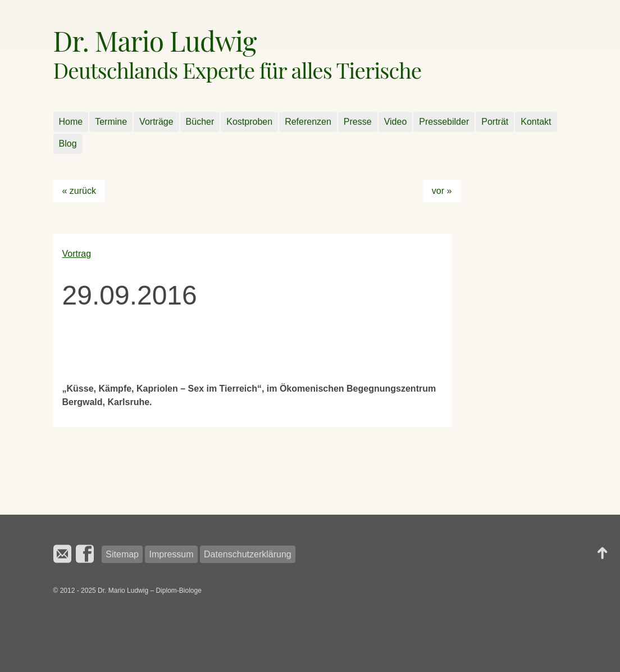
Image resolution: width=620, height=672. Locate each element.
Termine (111, 122)
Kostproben (249, 122)
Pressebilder (444, 122)
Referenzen (308, 122)
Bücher (200, 122)
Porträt (495, 122)
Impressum (171, 554)
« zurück (79, 191)
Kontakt (536, 122)
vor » (442, 191)
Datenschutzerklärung (248, 554)
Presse (358, 122)
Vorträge (156, 122)
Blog (68, 144)
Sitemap (122, 554)
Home (71, 122)
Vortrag (77, 254)
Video (396, 122)
